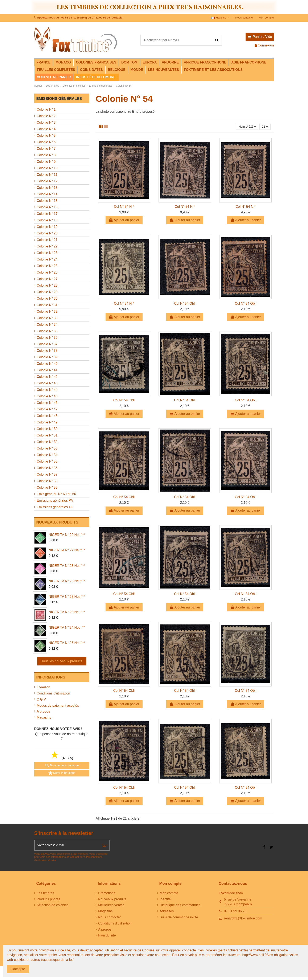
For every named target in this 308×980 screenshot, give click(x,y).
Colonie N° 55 (47, 461)
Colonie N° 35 (47, 331)
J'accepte (18, 969)
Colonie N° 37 (47, 344)
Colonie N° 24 (47, 259)
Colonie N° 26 (47, 272)
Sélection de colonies (53, 907)
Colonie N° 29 (47, 292)
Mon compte (266, 18)
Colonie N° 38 (47, 351)
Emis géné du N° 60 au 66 (56, 494)
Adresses (167, 913)
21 (264, 127)
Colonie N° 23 (47, 253)
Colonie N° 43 (47, 383)
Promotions (107, 895)
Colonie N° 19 (47, 227)
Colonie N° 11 (47, 175)
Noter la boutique (62, 773)
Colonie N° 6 (46, 142)
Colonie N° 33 (47, 318)
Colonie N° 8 (46, 155)
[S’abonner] (104, 847)
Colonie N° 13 (47, 188)
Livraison (44, 687)
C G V (41, 699)
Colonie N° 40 (47, 364)
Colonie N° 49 (47, 422)
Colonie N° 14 (47, 194)
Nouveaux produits (112, 901)
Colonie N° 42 (47, 377)
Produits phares (49, 901)
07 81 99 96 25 (235, 913)
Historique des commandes (180, 907)
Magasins (44, 717)
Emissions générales (59, 99)
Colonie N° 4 (46, 129)
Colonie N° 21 (47, 240)
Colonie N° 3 (46, 122)
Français (221, 18)
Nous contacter (245, 18)
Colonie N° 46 (47, 403)
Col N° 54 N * (124, 207)
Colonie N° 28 (47, 285)
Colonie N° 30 (47, 298)
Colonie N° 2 (46, 116)
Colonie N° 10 (47, 168)
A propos (43, 711)
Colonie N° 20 (47, 233)
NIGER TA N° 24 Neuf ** (67, 628)
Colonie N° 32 (47, 311)
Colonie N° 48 (47, 416)
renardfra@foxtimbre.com (243, 921)
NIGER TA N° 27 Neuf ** (67, 550)
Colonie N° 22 (47, 246)
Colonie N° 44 (47, 390)
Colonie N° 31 (47, 305)
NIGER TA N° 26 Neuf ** (67, 643)
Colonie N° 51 (47, 435)
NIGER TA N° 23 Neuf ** (67, 581)
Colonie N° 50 (47, 429)
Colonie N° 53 (47, 448)
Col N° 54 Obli (185, 304)
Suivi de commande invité (179, 920)
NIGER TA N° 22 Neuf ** (67, 535)
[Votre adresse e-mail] (67, 847)
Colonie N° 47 (47, 409)
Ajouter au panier (124, 221)
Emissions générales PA (55, 501)
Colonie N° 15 (47, 201)
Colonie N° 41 (47, 370)
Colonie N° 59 (47, 487)
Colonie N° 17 (47, 214)
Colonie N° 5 (46, 136)
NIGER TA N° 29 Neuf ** (67, 612)
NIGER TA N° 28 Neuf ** (67, 597)
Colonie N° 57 (47, 474)
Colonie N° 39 (47, 357)
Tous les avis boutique (62, 766)
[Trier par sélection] (244, 127)
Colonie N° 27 (47, 279)
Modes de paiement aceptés (58, 706)
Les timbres (46, 895)
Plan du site (107, 938)
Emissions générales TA (55, 507)
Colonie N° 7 (46, 149)
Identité (165, 901)
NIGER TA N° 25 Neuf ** (67, 566)
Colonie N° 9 (46, 162)
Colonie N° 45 (47, 396)
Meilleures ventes (111, 907)
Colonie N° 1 (46, 109)
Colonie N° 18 (47, 220)
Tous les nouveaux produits (62, 661)
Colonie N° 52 (47, 442)
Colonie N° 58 (47, 481)
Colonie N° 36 (47, 338)
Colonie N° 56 (47, 468)
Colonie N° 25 (47, 266)
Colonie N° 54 (47, 455)
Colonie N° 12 (47, 181)
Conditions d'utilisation (54, 693)
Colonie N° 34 (47, 325)
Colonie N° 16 (47, 207)
